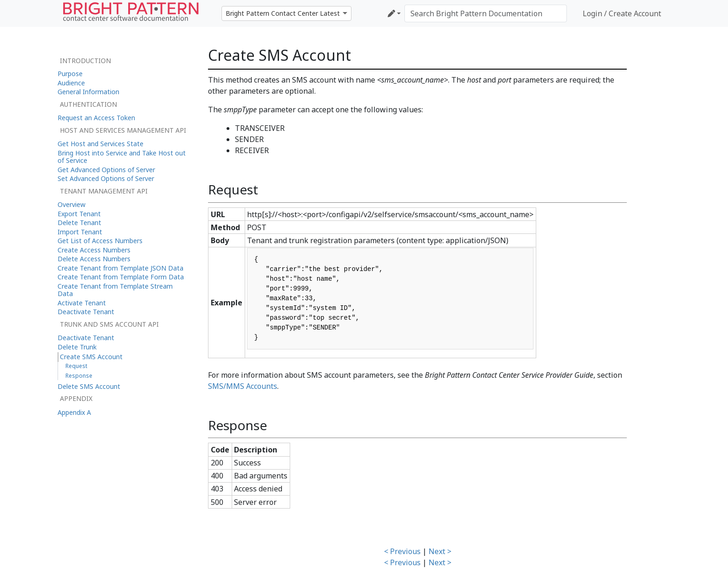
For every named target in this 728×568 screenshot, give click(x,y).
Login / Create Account (622, 13)
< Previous (402, 551)
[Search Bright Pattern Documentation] (486, 13)
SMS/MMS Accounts (243, 386)
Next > (440, 551)
